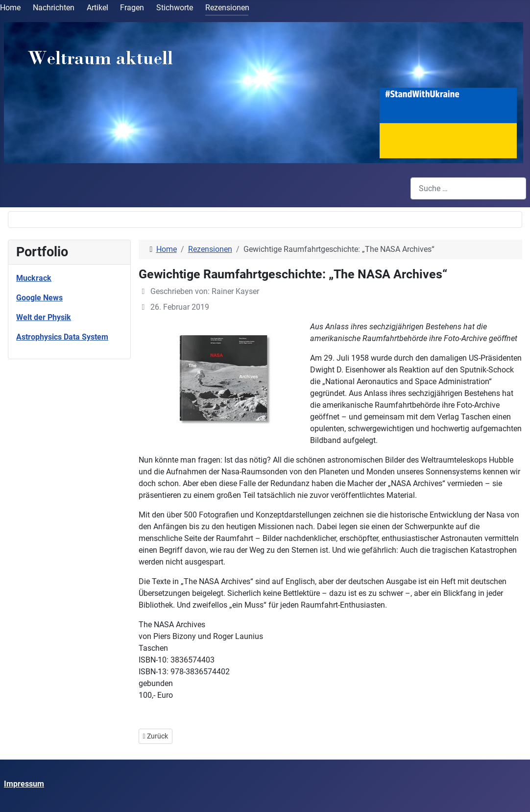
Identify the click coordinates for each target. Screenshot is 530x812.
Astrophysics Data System (62, 337)
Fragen (132, 8)
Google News (39, 298)
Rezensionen (227, 8)
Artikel (97, 8)
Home (10, 8)
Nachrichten (54, 8)
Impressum (24, 784)
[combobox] (468, 188)
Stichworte (175, 8)
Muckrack (34, 278)
